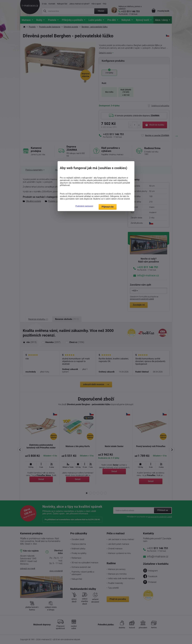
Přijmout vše (108, 207)
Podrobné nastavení (84, 206)
